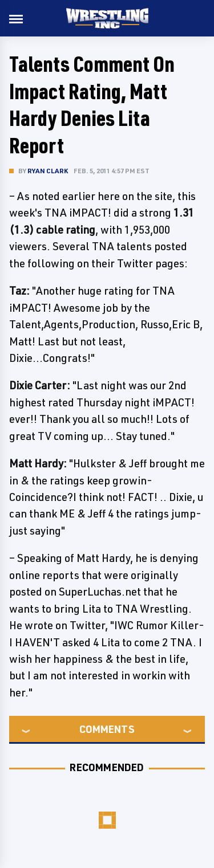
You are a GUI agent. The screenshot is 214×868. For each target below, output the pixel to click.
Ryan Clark (48, 171)
